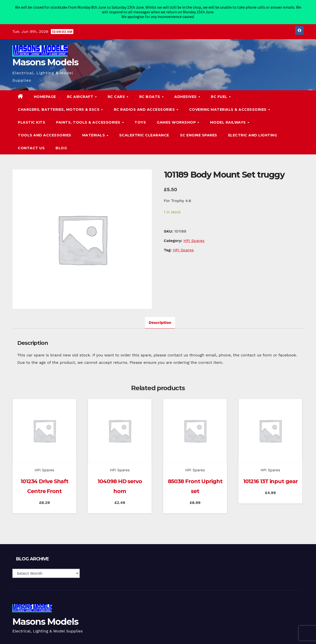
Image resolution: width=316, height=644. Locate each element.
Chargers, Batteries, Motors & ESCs (59, 105)
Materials (94, 130)
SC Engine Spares (199, 130)
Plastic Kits (31, 117)
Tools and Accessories (45, 130)
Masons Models (45, 57)
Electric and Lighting (253, 130)
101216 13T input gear (270, 476)
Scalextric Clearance (144, 130)
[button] (290, 117)
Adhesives (186, 92)
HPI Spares (194, 236)
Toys (140, 117)
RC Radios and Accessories (145, 105)
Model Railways (229, 117)
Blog (61, 143)
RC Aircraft (81, 92)
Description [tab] (160, 318)
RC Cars (117, 92)
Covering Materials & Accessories (228, 105)
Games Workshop (177, 117)
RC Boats (150, 92)
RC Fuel (220, 92)
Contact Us (31, 143)
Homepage (45, 92)
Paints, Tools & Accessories (89, 117)
